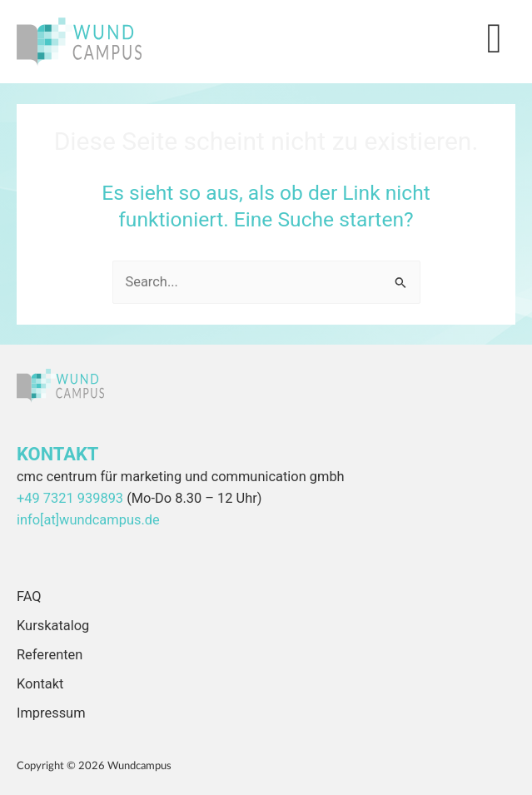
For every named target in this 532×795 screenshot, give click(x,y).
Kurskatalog (53, 626)
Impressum (51, 713)
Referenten (50, 655)
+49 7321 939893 (70, 498)
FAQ (29, 596)
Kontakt (40, 684)
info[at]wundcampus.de (88, 520)
